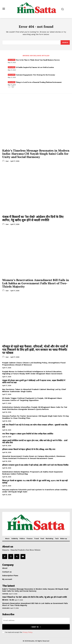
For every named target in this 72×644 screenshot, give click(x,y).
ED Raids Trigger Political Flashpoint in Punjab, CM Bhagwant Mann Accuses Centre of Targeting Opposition (32, 399)
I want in (36, 627)
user (7, 161)
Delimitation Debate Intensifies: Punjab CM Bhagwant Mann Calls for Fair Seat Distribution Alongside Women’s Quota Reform (35, 408)
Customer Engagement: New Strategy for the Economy (35, 75)
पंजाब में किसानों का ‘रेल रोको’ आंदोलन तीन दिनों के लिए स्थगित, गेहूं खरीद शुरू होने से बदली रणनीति (33, 218)
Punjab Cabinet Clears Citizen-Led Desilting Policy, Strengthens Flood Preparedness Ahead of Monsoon (34, 364)
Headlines (6, 608)
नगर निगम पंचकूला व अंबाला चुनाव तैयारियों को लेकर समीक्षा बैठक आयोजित (28, 434)
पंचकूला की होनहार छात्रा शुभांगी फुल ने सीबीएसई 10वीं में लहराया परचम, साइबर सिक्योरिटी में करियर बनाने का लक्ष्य (34, 382)
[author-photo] (4, 161)
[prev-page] (9, 87)
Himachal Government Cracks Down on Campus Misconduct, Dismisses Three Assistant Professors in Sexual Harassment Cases (34, 457)
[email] (36, 620)
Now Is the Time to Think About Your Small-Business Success (38, 60)
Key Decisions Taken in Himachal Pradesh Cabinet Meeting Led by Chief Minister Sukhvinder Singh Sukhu (34, 390)
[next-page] (13, 87)
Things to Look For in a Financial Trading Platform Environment (39, 82)
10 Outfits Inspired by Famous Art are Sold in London (35, 67)
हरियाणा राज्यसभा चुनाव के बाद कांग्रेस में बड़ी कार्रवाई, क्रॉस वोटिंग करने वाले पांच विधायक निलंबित (35, 465)
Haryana (5, 594)
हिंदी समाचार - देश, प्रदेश (8, 600)
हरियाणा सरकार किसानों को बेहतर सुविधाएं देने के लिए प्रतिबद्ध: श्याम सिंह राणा (29, 449)
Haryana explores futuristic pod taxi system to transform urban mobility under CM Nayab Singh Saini (35, 491)
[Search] (65, 42)
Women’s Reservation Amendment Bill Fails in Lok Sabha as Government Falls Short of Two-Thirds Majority (36, 283)
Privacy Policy (27, 632)
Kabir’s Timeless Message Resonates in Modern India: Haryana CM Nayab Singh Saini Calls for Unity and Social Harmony (36, 154)
